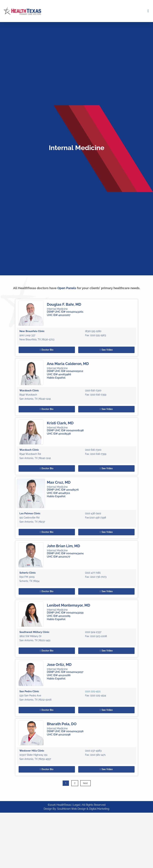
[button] (148, 11)
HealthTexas (64, 805)
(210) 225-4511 (93, 777)
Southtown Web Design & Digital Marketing (83, 809)
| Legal (76, 805)
